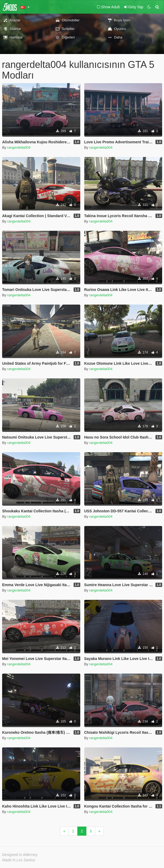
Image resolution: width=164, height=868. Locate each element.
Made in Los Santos (19, 860)
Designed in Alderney (20, 855)
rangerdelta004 (19, 147)
